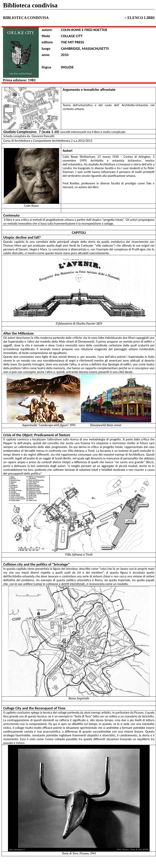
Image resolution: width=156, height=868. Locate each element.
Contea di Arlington (137, 157)
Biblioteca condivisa (30, 5)
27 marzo (104, 157)
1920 (115, 157)
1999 (83, 160)
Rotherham (88, 157)
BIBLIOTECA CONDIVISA (27, 18)
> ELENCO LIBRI (140, 18)
